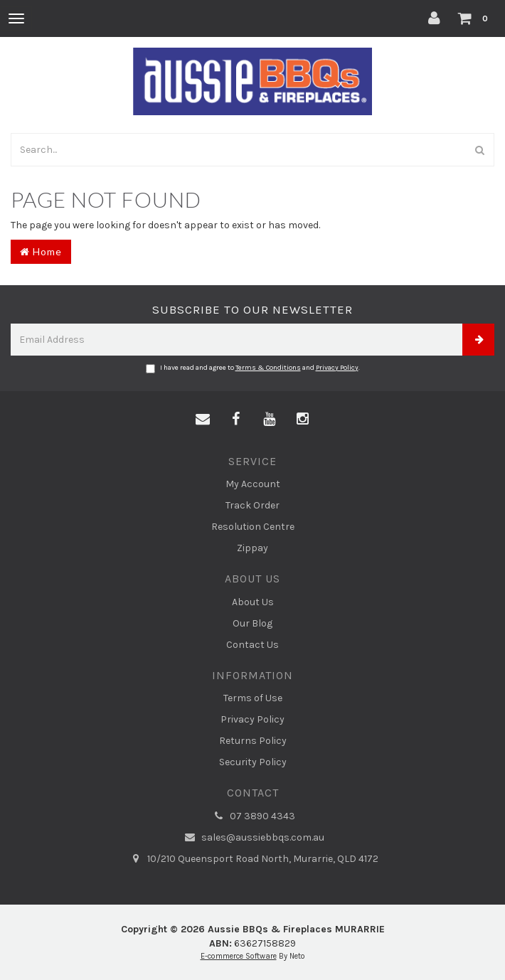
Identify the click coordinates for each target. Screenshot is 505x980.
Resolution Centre (253, 527)
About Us (253, 602)
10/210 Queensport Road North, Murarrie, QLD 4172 (253, 859)
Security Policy (253, 762)
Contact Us (253, 645)
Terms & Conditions (268, 368)
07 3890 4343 (253, 816)
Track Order (253, 505)
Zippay (253, 548)
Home (41, 251)
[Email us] (203, 420)
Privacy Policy (337, 368)
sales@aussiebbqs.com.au (253, 838)
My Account (253, 484)
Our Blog (253, 623)
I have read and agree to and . (253, 368)
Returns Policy (253, 741)
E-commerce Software (239, 956)
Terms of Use (253, 698)
